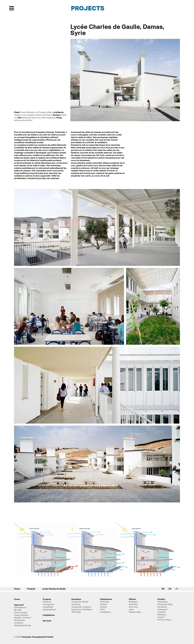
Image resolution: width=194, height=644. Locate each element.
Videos (103, 604)
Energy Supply (21, 615)
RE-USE (18, 610)
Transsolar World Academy (80, 603)
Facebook (162, 607)
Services (47, 621)
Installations (49, 615)
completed (48, 607)
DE (170, 589)
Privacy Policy (164, 620)
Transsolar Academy (81, 607)
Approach (19, 605)
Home (17, 589)
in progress (48, 604)
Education (76, 599)
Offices (132, 599)
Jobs (131, 609)
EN (163, 589)
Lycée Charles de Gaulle (54, 589)
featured (47, 602)
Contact (161, 599)
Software (162, 615)
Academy (19, 623)
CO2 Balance (20, 607)
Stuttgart (133, 602)
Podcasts (105, 602)
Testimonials (135, 612)
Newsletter (163, 602)
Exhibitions (105, 612)
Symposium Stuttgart (82, 609)
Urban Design (21, 612)
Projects (88, 8)
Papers (104, 607)
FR (177, 589)
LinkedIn (161, 612)
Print (102, 609)
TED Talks (76, 612)
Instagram (162, 609)
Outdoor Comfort (23, 618)
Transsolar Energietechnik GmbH (37, 637)
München (133, 604)
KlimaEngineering (23, 625)
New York (133, 607)
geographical (49, 609)
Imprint (161, 617)
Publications (106, 599)
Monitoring (19, 620)
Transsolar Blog (165, 604)
